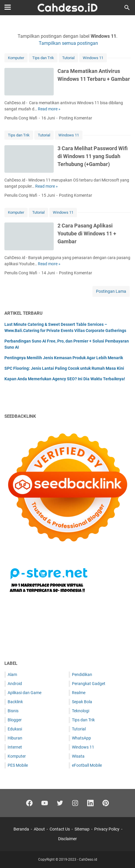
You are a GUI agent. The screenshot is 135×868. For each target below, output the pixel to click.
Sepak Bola (82, 702)
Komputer (16, 58)
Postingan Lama (111, 291)
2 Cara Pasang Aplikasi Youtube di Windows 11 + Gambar (87, 233)
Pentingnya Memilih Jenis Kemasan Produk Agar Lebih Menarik (64, 358)
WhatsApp (81, 738)
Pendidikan (82, 674)
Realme (79, 693)
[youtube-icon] (45, 803)
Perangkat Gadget (89, 684)
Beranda (21, 829)
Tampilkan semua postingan (68, 43)
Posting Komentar (76, 118)
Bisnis (13, 711)
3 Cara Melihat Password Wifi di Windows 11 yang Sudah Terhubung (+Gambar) (93, 156)
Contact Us (60, 829)
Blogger (15, 720)
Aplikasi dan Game (25, 693)
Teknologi (81, 711)
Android (15, 684)
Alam (12, 674)
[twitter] (60, 803)
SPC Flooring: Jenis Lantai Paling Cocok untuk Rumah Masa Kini (64, 368)
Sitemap (82, 829)
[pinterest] (106, 803)
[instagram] (75, 803)
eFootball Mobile (87, 765)
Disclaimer (67, 839)
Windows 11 (93, 58)
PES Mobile (18, 765)
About (39, 829)
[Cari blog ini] (127, 8)
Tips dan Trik (43, 58)
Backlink (15, 702)
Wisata (78, 756)
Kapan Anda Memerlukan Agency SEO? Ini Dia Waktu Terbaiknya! (65, 379)
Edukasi (15, 729)
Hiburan (15, 738)
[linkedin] (90, 803)
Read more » (49, 109)
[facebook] (29, 803)
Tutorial (68, 58)
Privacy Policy (107, 829)
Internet (15, 747)
